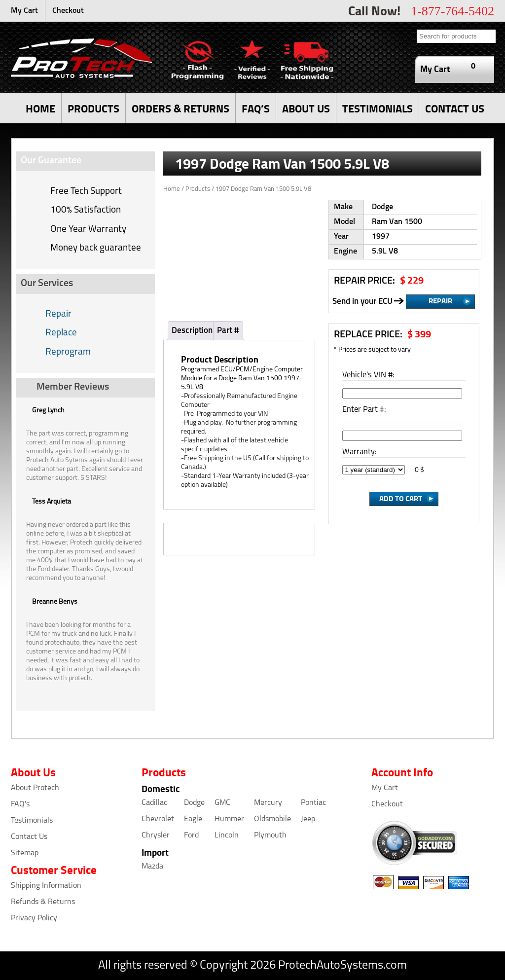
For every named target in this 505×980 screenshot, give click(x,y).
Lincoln (227, 835)
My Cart (24, 11)
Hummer (229, 819)
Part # (228, 331)
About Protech (35, 788)
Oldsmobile (272, 819)
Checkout (68, 11)
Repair (58, 314)
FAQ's (20, 804)
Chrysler (156, 835)
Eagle (193, 819)
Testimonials (32, 821)
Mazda (152, 867)
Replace (61, 333)
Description (192, 331)
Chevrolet (158, 819)
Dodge (194, 803)
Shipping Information (46, 886)
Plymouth (270, 835)
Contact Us (29, 837)
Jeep (308, 819)
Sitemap (25, 853)
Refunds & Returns (43, 902)
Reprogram (68, 352)
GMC (222, 803)
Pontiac (313, 803)
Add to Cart (401, 498)
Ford (191, 835)
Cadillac (154, 803)
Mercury (268, 803)
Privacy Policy (34, 918)
